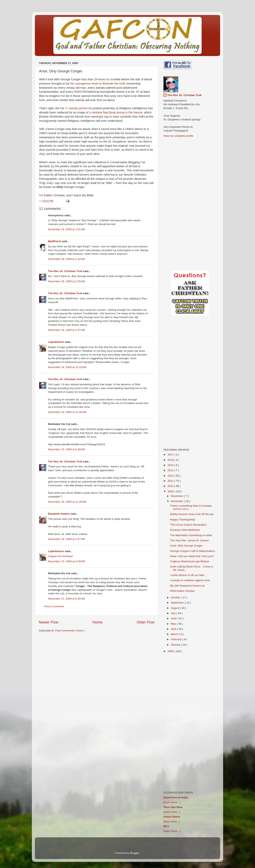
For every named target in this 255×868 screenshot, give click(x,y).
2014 (171, 465)
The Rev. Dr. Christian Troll (65, 271)
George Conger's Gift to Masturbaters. (193, 551)
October (176, 597)
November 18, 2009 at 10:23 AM (67, 367)
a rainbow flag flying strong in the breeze (116, 112)
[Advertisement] (97, 666)
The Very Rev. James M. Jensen (189, 540)
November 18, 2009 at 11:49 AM (67, 412)
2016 (171, 460)
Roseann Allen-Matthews (185, 530)
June (174, 618)
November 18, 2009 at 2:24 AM (66, 259)
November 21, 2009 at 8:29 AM (66, 599)
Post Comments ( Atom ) (70, 631)
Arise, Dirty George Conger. (187, 546)
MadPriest (55, 241)
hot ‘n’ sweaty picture (74, 108)
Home (97, 622)
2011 (171, 481)
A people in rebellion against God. (190, 580)
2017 (171, 455)
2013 (171, 470)
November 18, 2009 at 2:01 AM (66, 229)
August (175, 608)
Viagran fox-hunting (60, 556)
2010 (171, 486)
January (176, 645)
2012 (171, 476)
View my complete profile (178, 136)
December (177, 496)
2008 (171, 651)
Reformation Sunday (182, 591)
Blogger (135, 853)
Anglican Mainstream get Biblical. (190, 561)
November (177, 501)
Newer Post (49, 622)
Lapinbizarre (56, 342)
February (177, 639)
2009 (171, 491)
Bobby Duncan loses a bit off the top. (192, 514)
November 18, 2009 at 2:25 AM (66, 281)
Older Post (146, 622)
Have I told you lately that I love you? (192, 556)
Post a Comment (54, 606)
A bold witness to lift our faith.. (188, 575)
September (178, 603)
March (175, 634)
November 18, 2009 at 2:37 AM (66, 330)
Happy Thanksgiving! (183, 520)
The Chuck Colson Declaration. (189, 525)
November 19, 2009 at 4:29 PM (67, 561)
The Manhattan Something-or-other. (191, 535)
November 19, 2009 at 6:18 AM (66, 449)
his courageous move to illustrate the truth (98, 84)
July (174, 613)
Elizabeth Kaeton (59, 514)
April (174, 629)
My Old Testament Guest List (187, 586)
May (174, 624)
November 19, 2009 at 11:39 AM (67, 502)
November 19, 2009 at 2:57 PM (67, 539)
